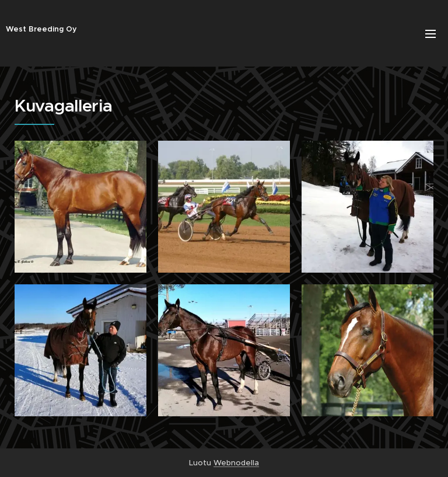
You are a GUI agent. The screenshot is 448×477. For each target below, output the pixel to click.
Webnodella (236, 463)
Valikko (430, 34)
